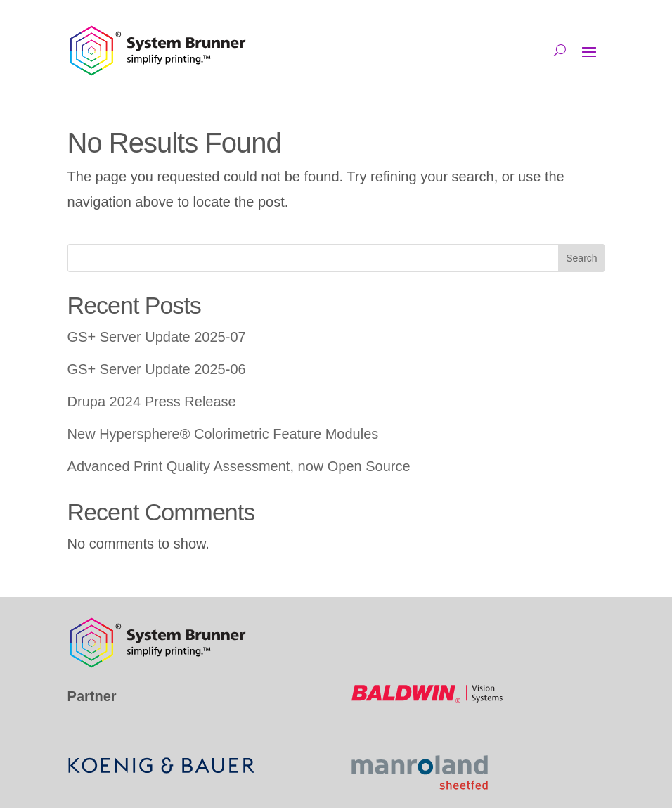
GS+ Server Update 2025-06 (157, 369)
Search (581, 258)
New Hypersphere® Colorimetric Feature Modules (223, 434)
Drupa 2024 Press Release (152, 402)
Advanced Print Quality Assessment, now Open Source (239, 466)
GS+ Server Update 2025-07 (157, 337)
